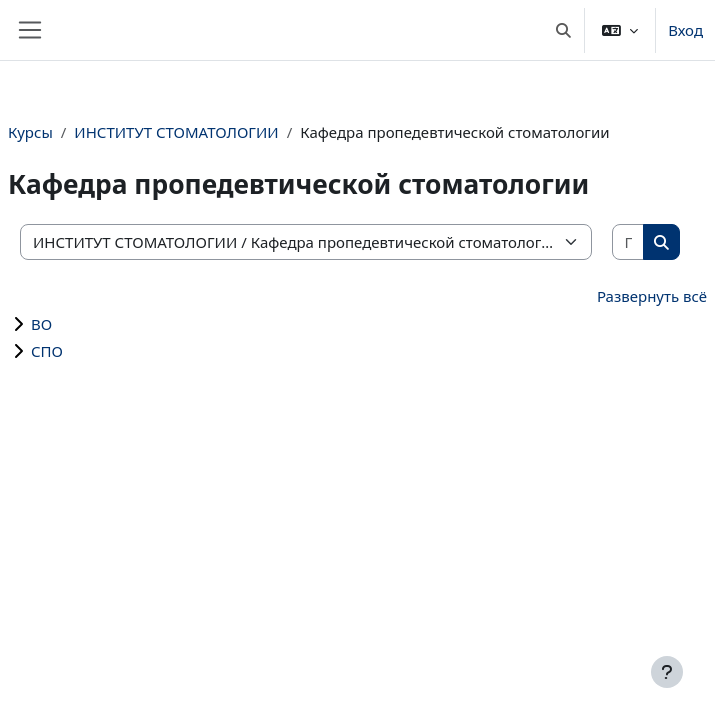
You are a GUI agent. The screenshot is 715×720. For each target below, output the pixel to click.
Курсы (30, 132)
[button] (563, 30)
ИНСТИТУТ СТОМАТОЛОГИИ (176, 132)
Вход (685, 30)
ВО (41, 324)
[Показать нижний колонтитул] (667, 672)
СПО (47, 351)
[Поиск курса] (629, 242)
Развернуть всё (652, 296)
